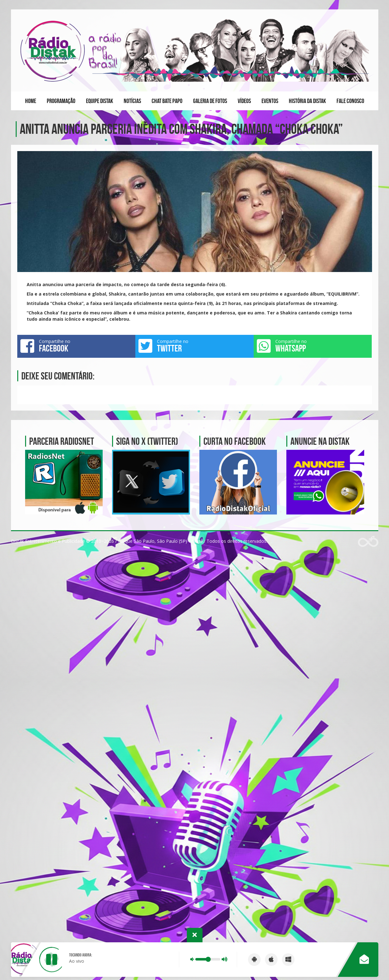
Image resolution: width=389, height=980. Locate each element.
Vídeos (244, 101)
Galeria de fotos (210, 101)
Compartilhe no (76, 346)
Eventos (270, 101)
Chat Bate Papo (167, 101)
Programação (61, 101)
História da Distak (307, 101)
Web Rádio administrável (368, 541)
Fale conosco (350, 101)
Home (31, 101)
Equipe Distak (100, 101)
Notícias (132, 101)
